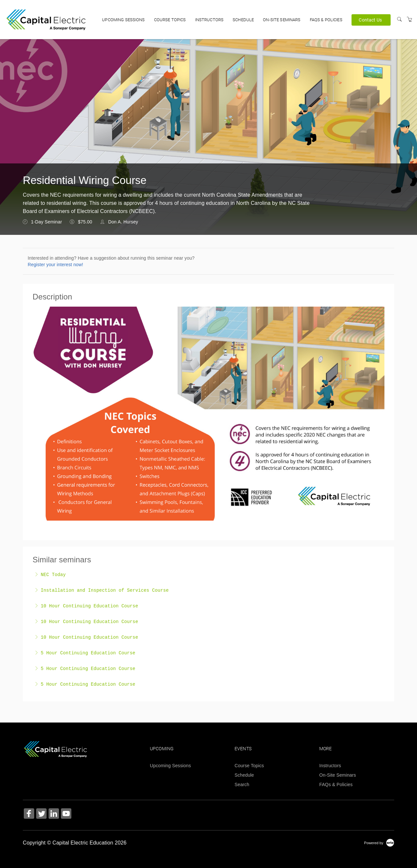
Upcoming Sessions (123, 20)
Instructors (209, 20)
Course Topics (170, 20)
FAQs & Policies (326, 20)
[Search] (399, 20)
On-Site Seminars (282, 20)
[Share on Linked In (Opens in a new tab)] (54, 814)
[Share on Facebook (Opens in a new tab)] (29, 814)
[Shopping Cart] (410, 20)
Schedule (243, 20)
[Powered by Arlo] (379, 843)
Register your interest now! (55, 265)
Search (242, 784)
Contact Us (370, 20)
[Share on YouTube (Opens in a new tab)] (66, 814)
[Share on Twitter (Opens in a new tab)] (41, 814)
